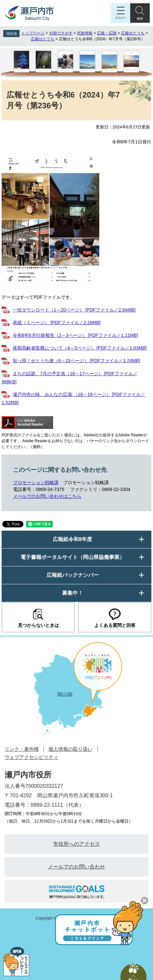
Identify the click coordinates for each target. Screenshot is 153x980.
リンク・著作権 (22, 749)
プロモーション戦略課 (36, 483)
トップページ (33, 33)
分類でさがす (61, 33)
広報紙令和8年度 (72, 539)
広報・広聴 (107, 33)
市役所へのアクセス (76, 844)
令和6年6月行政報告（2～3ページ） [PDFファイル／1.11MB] (75, 335)
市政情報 (85, 33)
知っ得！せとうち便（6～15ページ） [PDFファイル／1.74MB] (76, 361)
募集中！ (73, 593)
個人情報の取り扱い (70, 749)
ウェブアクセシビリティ (31, 757)
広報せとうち (133, 33)
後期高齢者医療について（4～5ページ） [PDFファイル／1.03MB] (80, 348)
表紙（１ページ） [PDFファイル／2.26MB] (57, 323)
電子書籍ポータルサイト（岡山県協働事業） (73, 557)
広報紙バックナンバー (73, 575)
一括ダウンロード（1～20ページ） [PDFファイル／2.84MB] (74, 310)
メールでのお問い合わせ (76, 867)
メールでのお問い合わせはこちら (47, 496)
